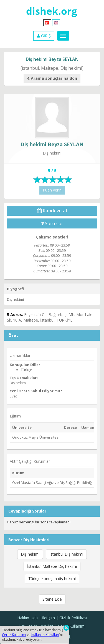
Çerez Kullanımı (72, 626)
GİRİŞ (44, 36)
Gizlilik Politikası (73, 618)
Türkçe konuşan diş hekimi (52, 579)
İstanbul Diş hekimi (66, 554)
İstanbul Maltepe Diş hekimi (52, 566)
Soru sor (52, 223)
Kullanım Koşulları (45, 635)
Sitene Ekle (52, 599)
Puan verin (52, 190)
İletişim (49, 618)
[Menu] (63, 36)
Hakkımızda (27, 618)
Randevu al (52, 211)
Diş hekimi (30, 554)
